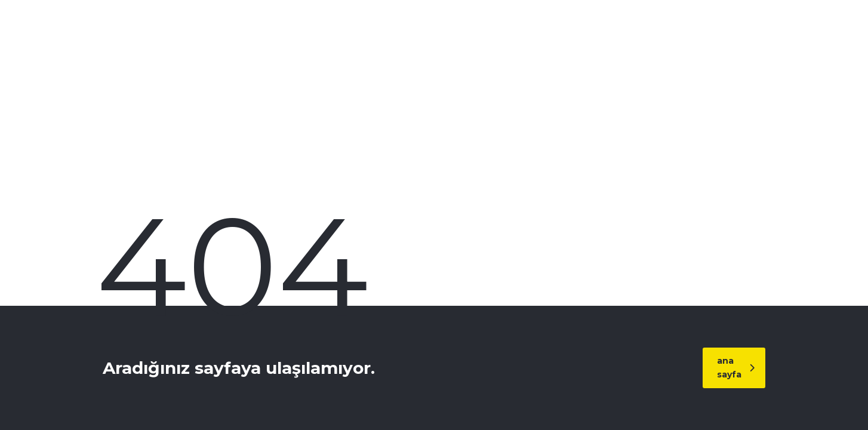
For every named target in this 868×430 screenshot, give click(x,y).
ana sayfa (736, 368)
